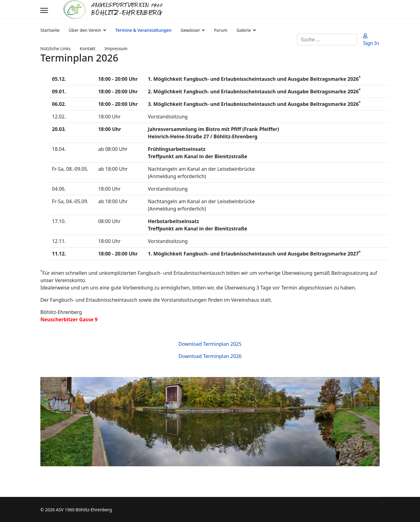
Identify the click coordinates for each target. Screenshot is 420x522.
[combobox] (327, 39)
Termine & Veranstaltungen (143, 30)
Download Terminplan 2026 (210, 356)
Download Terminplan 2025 (210, 344)
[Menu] (44, 10)
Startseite (50, 30)
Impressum (116, 48)
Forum (221, 30)
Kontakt (88, 48)
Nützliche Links (55, 48)
